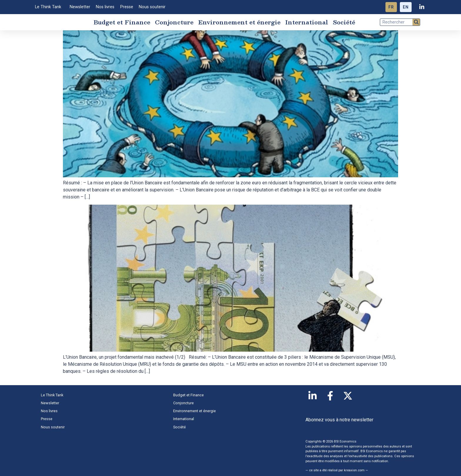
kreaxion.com (354, 472)
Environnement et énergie (239, 23)
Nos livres (105, 7)
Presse (127, 7)
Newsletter (80, 7)
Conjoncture (174, 23)
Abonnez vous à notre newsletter (339, 421)
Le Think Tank (50, 7)
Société (344, 23)
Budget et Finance (122, 23)
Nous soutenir (152, 7)
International (307, 23)
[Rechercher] (416, 23)
